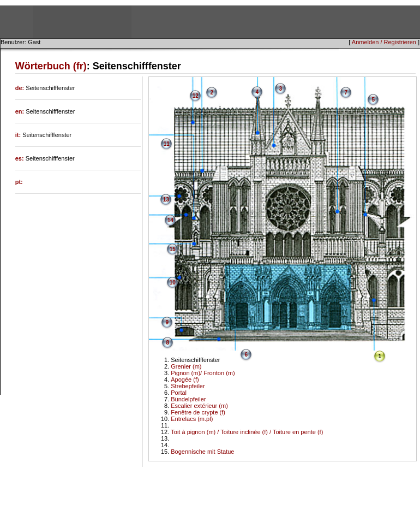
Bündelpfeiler (188, 399)
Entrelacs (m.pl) (192, 419)
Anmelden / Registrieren (384, 42)
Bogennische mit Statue (202, 452)
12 (196, 96)
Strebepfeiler (188, 386)
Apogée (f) (185, 379)
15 (173, 249)
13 (166, 200)
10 (173, 283)
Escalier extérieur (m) (199, 406)
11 (167, 144)
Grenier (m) (186, 366)
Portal (179, 393)
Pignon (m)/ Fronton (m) (203, 373)
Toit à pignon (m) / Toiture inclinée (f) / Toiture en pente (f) (247, 432)
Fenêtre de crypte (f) (198, 412)
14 (170, 220)
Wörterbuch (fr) (51, 66)
